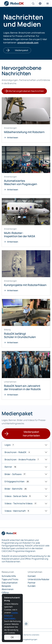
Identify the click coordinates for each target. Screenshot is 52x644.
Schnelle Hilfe (9, 576)
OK (12, 637)
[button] (40, 3)
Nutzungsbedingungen (29, 639)
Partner (32, 583)
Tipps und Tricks (10, 579)
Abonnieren (8, 589)
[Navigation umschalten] (48, 3)
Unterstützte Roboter (39, 579)
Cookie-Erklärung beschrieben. (11, 615)
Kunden (32, 586)
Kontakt (32, 576)
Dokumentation (10, 583)
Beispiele (6, 586)
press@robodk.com (28, 43)
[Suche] (33, 3)
